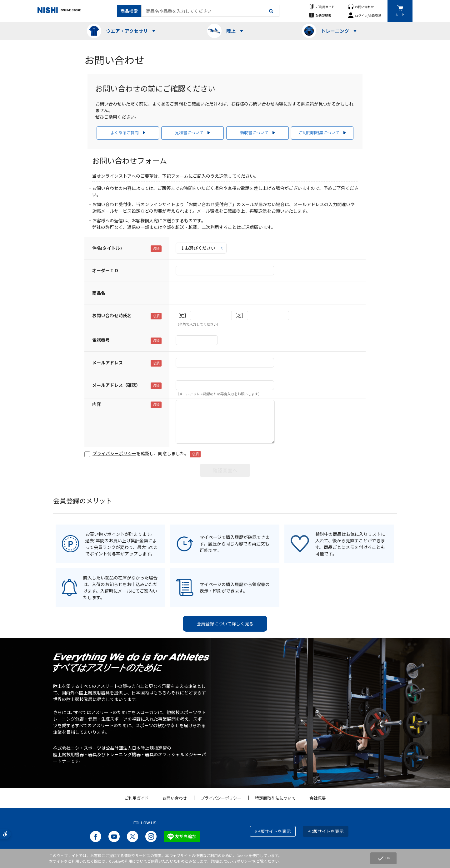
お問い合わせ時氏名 (112, 316)
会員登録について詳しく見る (225, 624)
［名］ (239, 316)
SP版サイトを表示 (273, 831)
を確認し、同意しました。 (147, 454)
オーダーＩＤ (105, 271)
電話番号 (101, 340)
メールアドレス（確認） (116, 385)
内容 (97, 404)
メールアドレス (107, 363)
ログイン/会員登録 (368, 15)
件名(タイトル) (107, 248)
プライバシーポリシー (221, 798)
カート (400, 15)
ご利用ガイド (325, 7)
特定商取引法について (275, 798)
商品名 (99, 293)
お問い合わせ (364, 7)
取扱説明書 (323, 15)
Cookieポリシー (238, 861)
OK (383, 858)
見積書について (189, 133)
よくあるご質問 (125, 133)
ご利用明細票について (319, 133)
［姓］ (182, 316)
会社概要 (317, 798)
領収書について (254, 133)
